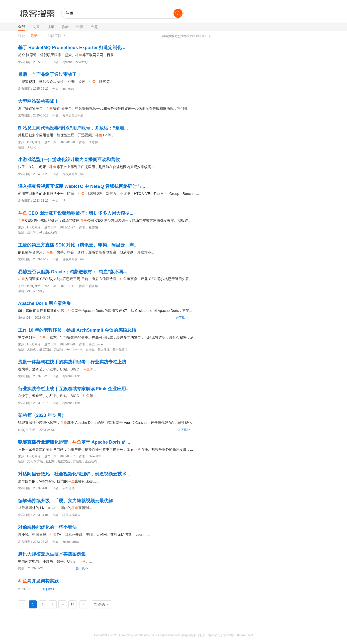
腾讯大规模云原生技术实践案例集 (52, 554)
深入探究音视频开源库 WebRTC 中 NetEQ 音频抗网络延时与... (82, 186)
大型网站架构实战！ (38, 101)
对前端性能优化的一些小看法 (47, 527)
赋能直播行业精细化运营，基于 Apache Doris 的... (74, 442)
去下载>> (182, 318)
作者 (65, 27)
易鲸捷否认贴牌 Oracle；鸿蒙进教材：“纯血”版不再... (73, 272)
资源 (80, 27)
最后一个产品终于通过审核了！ (50, 74)
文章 (36, 27)
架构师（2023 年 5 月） (42, 415)
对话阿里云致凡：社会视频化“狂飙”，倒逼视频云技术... (74, 474)
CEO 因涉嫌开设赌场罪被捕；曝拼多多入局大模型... (76, 213)
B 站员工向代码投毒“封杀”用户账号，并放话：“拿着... (73, 128)
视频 (51, 27)
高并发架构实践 (38, 581)
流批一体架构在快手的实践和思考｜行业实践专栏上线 (72, 362)
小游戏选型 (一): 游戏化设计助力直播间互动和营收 (69, 160)
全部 (22, 27)
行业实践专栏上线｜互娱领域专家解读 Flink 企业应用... (74, 389)
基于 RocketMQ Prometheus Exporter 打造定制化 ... (72, 48)
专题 (94, 27)
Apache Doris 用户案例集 (45, 303)
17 (72, 604)
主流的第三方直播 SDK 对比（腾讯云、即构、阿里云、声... (78, 245)
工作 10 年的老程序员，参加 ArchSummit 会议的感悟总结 (77, 330)
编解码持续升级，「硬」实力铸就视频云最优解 (65, 501)
